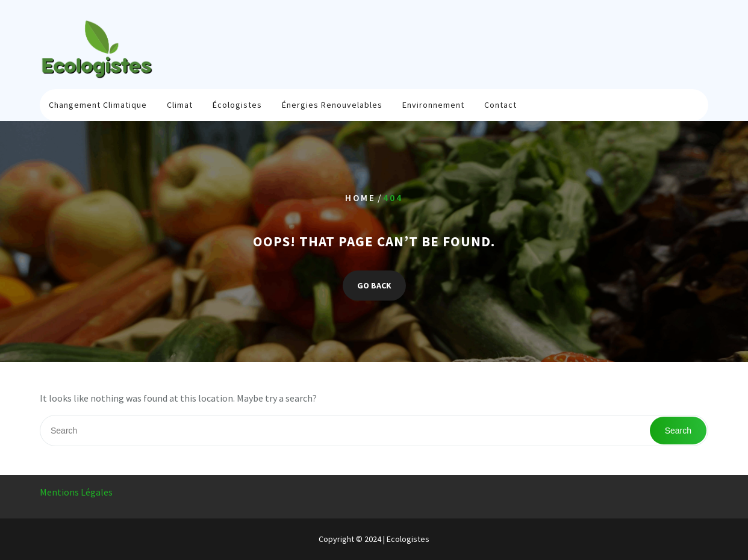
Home (360, 198)
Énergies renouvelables (332, 105)
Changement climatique (98, 105)
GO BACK (374, 286)
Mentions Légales (76, 492)
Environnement (433, 105)
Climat (180, 105)
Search (678, 431)
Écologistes (237, 105)
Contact (500, 105)
